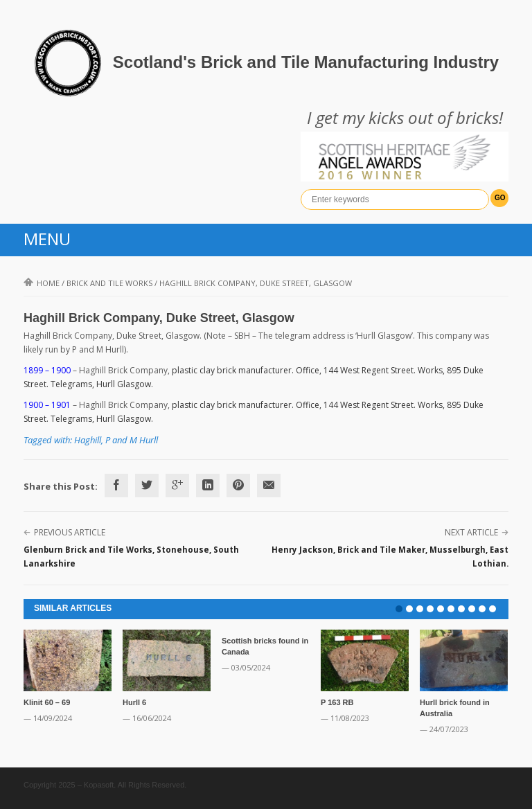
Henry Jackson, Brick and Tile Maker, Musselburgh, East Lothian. (390, 557)
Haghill (88, 440)
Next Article (471, 532)
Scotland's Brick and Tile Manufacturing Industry (306, 62)
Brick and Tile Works (109, 283)
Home (42, 283)
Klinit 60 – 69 (47, 702)
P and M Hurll (132, 440)
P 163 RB (337, 702)
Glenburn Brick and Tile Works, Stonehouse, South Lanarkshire (131, 557)
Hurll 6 (134, 702)
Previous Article (70, 532)
